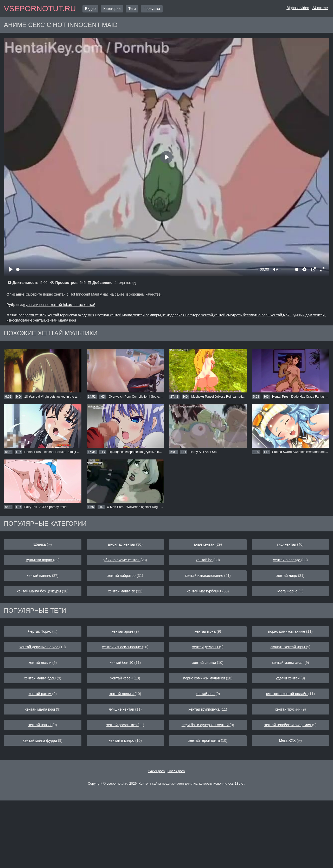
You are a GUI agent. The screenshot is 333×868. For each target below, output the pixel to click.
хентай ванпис (39, 576)
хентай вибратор (122, 576)
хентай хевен (122, 678)
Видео (90, 9)
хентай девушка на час (39, 647)
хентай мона (206, 631)
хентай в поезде (287, 560)
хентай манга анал (288, 663)
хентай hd (205, 560)
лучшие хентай (122, 709)
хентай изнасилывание (122, 647)
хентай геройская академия (288, 725)
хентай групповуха (205, 709)
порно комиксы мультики (204, 678)
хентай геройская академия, (72, 315)
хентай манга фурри (40, 740)
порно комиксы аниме (287, 631)
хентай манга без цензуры (39, 591)
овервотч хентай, (33, 315)
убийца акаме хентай (122, 560)
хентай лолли (40, 663)
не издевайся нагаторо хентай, (188, 315)
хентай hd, (59, 305)
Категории (112, 9)
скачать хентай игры (288, 647)
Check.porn (176, 771)
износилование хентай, (26, 320)
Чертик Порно (40, 631)
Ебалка (40, 544)
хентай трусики (288, 709)
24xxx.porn (157, 771)
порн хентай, (272, 315)
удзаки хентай (288, 678)
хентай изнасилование (205, 576)
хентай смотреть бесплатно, (238, 315)
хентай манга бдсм (40, 678)
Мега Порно (288, 591)
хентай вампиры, (148, 315)
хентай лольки (122, 694)
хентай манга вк (122, 591)
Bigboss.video (298, 8)
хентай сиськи (205, 663)
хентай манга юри (61, 320)
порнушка (152, 9)
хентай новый (40, 725)
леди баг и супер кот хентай (206, 725)
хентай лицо (287, 576)
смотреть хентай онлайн (287, 694)
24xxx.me (320, 8)
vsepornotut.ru (40, 8)
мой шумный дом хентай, (304, 315)
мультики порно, (37, 305)
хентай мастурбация (205, 591)
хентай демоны (206, 647)
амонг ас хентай (82, 305)
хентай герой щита (205, 740)
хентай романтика (122, 725)
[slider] (137, 269)
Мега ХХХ (288, 740)
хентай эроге (123, 631)
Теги (132, 9)
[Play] (11, 269)
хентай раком (40, 694)
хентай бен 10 (122, 663)
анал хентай (205, 544)
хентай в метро (122, 740)
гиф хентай (287, 544)
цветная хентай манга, (114, 315)
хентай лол (206, 694)
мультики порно (39, 560)
